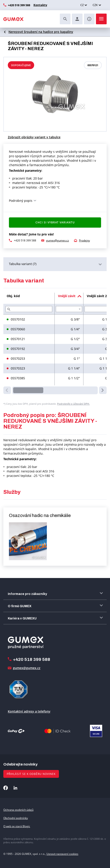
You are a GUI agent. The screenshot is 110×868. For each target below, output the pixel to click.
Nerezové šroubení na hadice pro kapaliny (41, 32)
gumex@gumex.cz (58, 240)
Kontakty (40, 5)
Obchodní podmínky (16, 818)
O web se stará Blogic (17, 826)
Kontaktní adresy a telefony (29, 711)
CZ (82, 5)
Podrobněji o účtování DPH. (73, 404)
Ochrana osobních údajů (18, 810)
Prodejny (84, 240)
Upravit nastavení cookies (62, 854)
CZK (95, 5)
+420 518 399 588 (19, 5)
